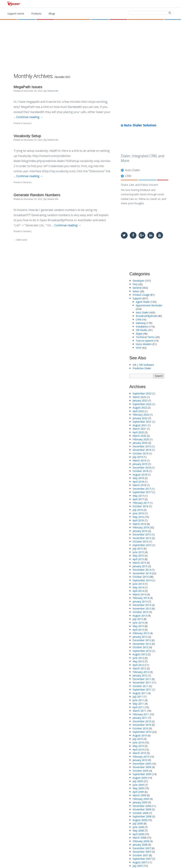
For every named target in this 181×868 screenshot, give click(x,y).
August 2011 (140, 693)
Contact (144, 4)
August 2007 (140, 862)
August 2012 (140, 654)
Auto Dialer (133, 170)
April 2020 (138, 432)
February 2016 (141, 527)
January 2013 (140, 637)
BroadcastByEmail (146, 316)
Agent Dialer (143, 302)
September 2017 (142, 492)
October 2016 (140, 506)
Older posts (20, 240)
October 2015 (140, 542)
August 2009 (140, 778)
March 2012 (139, 668)
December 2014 (142, 570)
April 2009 (138, 792)
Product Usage (141, 295)
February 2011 (141, 714)
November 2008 (142, 809)
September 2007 (142, 859)
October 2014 (140, 577)
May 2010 (138, 746)
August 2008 (140, 820)
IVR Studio (142, 330)
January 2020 (140, 443)
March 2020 (139, 436)
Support (165, 4)
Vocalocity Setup (27, 136)
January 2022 (140, 418)
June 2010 (138, 742)
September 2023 (142, 393)
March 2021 (139, 429)
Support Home (16, 13)
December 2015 (142, 534)
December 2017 (142, 489)
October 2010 (140, 728)
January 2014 (140, 601)
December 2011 (142, 679)
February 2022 (141, 415)
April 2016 (138, 520)
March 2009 (139, 795)
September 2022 (142, 404)
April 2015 (138, 559)
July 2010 (138, 739)
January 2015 (140, 566)
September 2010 (142, 732)
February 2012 (141, 672)
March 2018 (139, 485)
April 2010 (138, 749)
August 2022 (140, 408)
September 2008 (142, 816)
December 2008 (142, 806)
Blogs (52, 13)
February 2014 (141, 598)
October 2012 (140, 647)
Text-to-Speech (145, 341)
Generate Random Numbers (37, 195)
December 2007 (142, 848)
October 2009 (140, 771)
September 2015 (142, 545)
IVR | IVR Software (143, 365)
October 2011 (140, 686)
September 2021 (142, 422)
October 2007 (140, 855)
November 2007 (142, 852)
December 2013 (142, 605)
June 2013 (138, 623)
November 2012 (142, 644)
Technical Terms (145, 337)
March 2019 (139, 460)
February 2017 (141, 503)
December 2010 (142, 721)
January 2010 (140, 760)
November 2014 (142, 573)
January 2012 (140, 675)
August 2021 (140, 425)
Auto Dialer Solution (139, 125)
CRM (128, 176)
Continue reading (30, 117)
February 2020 (141, 439)
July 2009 (138, 781)
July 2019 (138, 457)
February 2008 (141, 841)
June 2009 (138, 785)
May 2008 (138, 831)
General (27, 123)
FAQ (135, 284)
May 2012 (138, 661)
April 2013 (138, 630)
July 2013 (138, 619)
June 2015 (138, 552)
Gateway (141, 323)
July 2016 (138, 510)
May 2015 (138, 556)
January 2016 (140, 531)
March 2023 (139, 397)
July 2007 (138, 866)
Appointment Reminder (149, 305)
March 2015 (139, 563)
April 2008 (138, 834)
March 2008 (139, 838)
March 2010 (139, 753)
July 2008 (138, 823)
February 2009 (141, 799)
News (136, 291)
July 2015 (138, 549)
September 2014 (142, 580)
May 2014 (138, 587)
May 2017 (138, 496)
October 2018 (140, 471)
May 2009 (138, 788)
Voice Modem (144, 344)
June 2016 (138, 513)
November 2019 (142, 450)
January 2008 (140, 845)
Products (100, 4)
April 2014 (138, 591)
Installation (142, 326)
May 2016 (138, 517)
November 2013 (142, 608)
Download (123, 4)
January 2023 (140, 401)
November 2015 (142, 538)
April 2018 (138, 482)
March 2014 (139, 594)
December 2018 (142, 467)
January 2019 (140, 464)
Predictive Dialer (142, 368)
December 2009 (142, 764)
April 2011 (138, 707)
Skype (139, 334)
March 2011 (139, 711)
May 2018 (138, 478)
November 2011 (142, 683)
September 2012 (142, 651)
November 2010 (142, 725)
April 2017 (138, 499)
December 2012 (142, 640)
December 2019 (142, 446)
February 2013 (141, 633)
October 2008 (140, 813)
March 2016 (139, 524)
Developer (138, 281)
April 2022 (138, 411)
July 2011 (138, 697)
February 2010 (141, 757)
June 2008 (138, 827)
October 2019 (140, 453)
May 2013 (138, 626)
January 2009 (140, 802)
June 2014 (138, 584)
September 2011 (142, 690)
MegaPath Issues (28, 87)
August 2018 (140, 475)
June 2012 (138, 658)
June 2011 (138, 700)
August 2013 (140, 616)
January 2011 (140, 718)
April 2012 (138, 665)
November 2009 (142, 767)
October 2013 (140, 612)
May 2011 (138, 704)
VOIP (139, 348)
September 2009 (142, 774)
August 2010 (140, 735)
